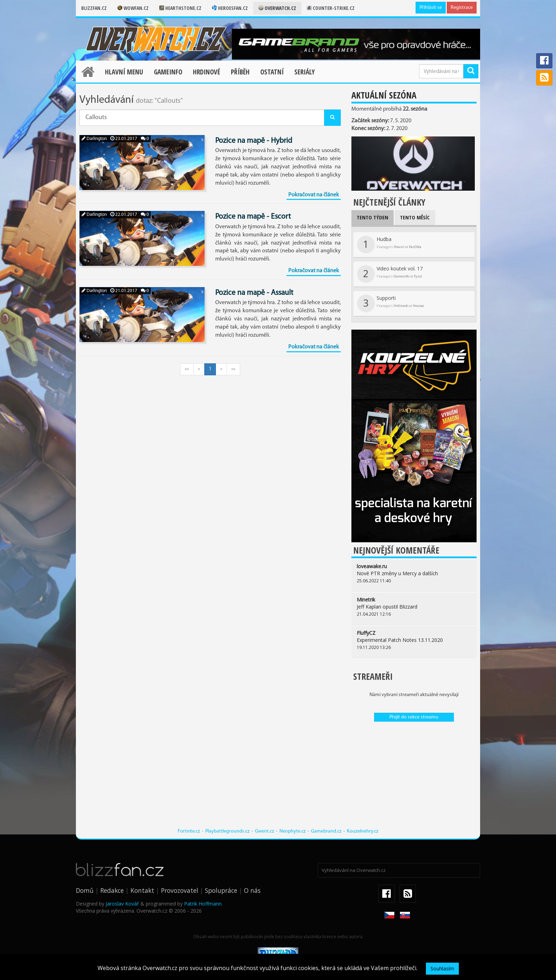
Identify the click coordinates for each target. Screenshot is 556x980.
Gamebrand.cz (326, 831)
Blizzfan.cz (94, 8)
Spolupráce (221, 890)
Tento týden (372, 217)
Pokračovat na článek (314, 195)
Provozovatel (180, 890)
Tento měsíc (415, 217)
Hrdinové (207, 72)
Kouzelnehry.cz (363, 831)
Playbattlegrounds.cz (227, 831)
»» (233, 369)
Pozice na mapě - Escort (253, 217)
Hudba (389, 245)
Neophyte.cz (293, 831)
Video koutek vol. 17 (390, 274)
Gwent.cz (265, 831)
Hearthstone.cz (180, 8)
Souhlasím (442, 968)
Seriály (305, 72)
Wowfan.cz (133, 8)
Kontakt (142, 890)
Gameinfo (168, 72)
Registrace (462, 8)
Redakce (112, 890)
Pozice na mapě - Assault (254, 293)
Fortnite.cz (189, 831)
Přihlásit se (431, 8)
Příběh (240, 72)
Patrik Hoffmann (203, 904)
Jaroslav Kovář (122, 904)
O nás (252, 890)
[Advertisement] (414, 778)
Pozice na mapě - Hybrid (254, 141)
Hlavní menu (124, 72)
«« (187, 369)
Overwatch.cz (277, 8)
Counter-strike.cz (331, 8)
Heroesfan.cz (230, 8)
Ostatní (272, 72)
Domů (85, 890)
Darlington (94, 139)
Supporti (391, 303)
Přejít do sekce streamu (414, 717)
